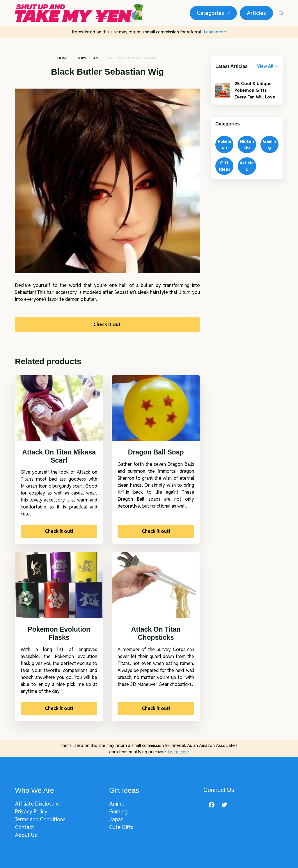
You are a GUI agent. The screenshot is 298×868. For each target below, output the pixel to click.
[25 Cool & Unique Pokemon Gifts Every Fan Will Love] (223, 91)
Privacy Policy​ (31, 812)
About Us (26, 835)
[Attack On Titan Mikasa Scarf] (59, 410)
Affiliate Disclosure (37, 804)
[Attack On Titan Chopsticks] (156, 587)
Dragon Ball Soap (156, 454)
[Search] (281, 13)
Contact (24, 827)
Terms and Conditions (40, 819)
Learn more (215, 32)
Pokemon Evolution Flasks (59, 635)
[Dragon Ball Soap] (156, 410)
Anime (117, 804)
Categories (214, 13)
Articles (256, 13)
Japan (116, 819)
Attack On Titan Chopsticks (156, 635)
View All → (268, 66)
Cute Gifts (121, 827)
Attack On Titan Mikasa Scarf (59, 458)
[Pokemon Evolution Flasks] (59, 587)
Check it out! (108, 325)
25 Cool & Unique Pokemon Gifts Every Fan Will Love (256, 91)
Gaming (118, 812)
